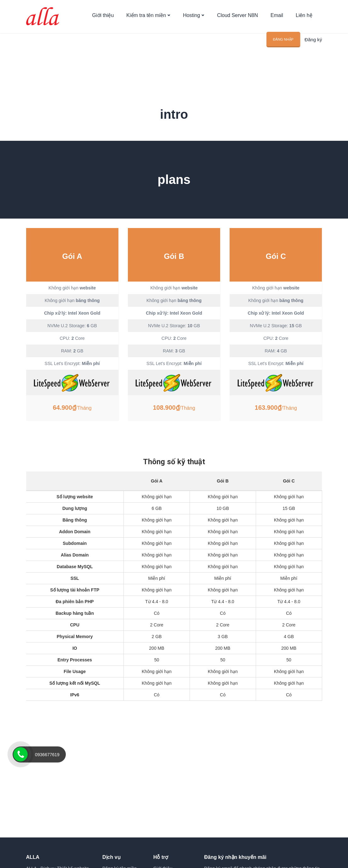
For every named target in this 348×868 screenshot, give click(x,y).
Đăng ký (314, 46)
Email (277, 20)
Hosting (191, 20)
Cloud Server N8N (237, 20)
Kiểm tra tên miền (146, 20)
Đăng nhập (285, 46)
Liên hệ (304, 20)
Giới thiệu (103, 20)
